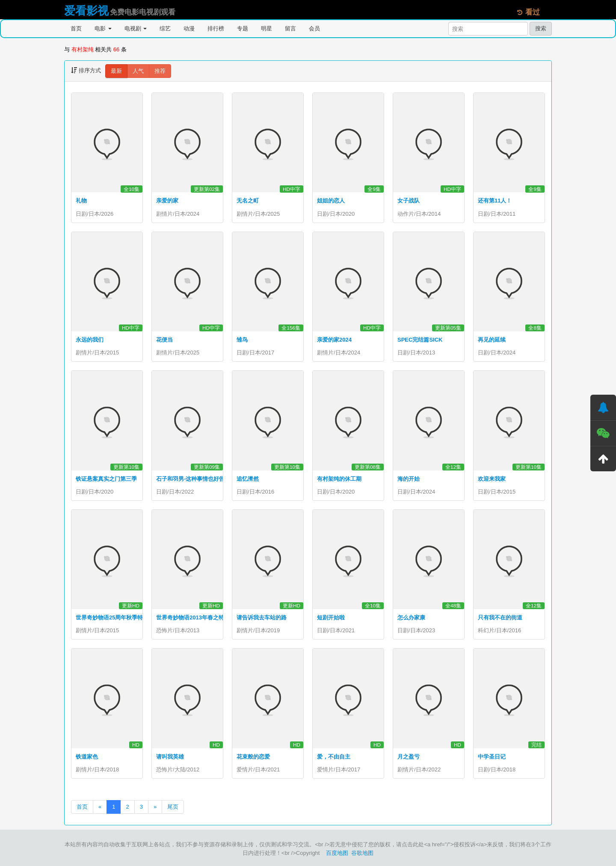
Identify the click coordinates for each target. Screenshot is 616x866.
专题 (243, 28)
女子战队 (409, 201)
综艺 (165, 28)
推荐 (160, 71)
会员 (314, 28)
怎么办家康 (411, 618)
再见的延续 (492, 340)
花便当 (164, 340)
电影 (103, 28)
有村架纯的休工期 (339, 479)
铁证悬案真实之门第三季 (106, 479)
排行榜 (216, 28)
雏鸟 (242, 340)
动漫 (189, 28)
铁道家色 (87, 757)
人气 (138, 71)
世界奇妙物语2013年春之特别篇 (196, 618)
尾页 (173, 807)
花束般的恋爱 (253, 757)
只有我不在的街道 (500, 618)
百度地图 (337, 853)
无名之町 (248, 201)
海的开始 (409, 479)
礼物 (81, 201)
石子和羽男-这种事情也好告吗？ (196, 479)
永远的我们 (90, 340)
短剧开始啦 (331, 618)
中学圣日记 (492, 757)
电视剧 (136, 28)
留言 (290, 28)
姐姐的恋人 (331, 201)
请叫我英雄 (170, 757)
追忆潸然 (248, 479)
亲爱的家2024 (334, 340)
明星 (267, 28)
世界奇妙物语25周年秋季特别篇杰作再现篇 (129, 618)
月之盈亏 (409, 757)
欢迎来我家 (492, 479)
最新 (116, 71)
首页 (76, 28)
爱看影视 (86, 11)
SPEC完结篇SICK (420, 340)
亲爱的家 (167, 201)
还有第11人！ (495, 201)
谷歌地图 (362, 853)
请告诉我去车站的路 (262, 618)
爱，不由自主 (334, 757)
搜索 (541, 28)
